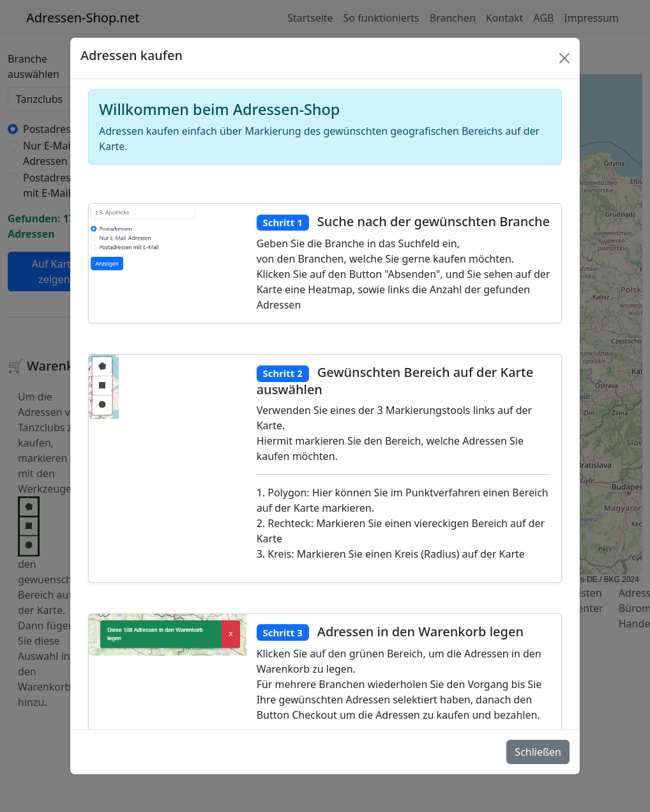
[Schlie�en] (564, 58)
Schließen (538, 752)
